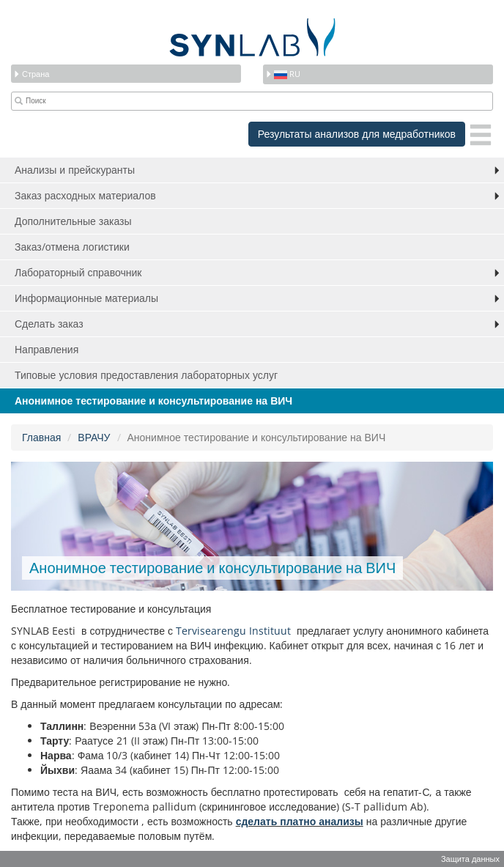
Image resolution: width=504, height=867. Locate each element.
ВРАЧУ (94, 437)
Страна (31, 74)
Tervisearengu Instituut (235, 631)
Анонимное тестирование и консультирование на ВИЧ (153, 401)
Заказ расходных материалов (85, 195)
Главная (41, 437)
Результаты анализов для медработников (357, 134)
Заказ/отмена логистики (72, 247)
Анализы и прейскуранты (75, 170)
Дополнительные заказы (73, 221)
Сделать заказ (49, 324)
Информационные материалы (86, 298)
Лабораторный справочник (78, 272)
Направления (47, 349)
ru (283, 74)
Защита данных (470, 859)
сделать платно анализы (300, 821)
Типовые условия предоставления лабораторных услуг (146, 375)
